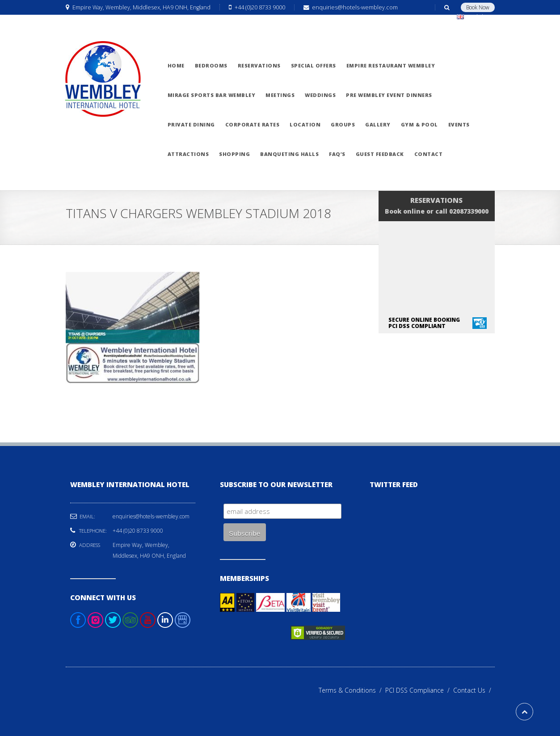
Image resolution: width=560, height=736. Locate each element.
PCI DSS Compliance (419, 690)
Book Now (478, 7)
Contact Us (474, 690)
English (474, 17)
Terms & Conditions (352, 690)
